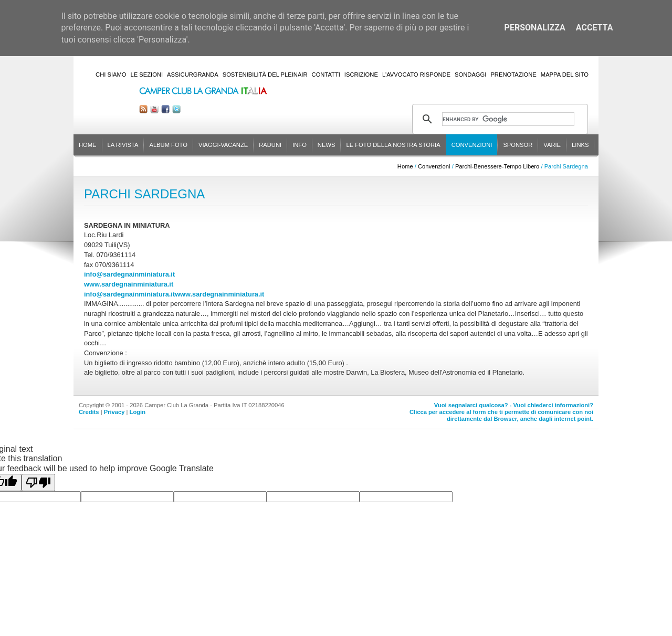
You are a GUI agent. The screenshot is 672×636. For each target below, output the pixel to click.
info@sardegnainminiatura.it (129, 274)
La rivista (123, 145)
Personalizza (535, 28)
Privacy (114, 412)
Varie (552, 145)
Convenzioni (472, 145)
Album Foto (168, 145)
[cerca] (508, 119)
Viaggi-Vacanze (223, 145)
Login (138, 412)
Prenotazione (513, 75)
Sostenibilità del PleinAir (265, 75)
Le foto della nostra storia (393, 145)
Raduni (270, 145)
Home (88, 145)
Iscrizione (361, 75)
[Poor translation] (38, 483)
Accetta (595, 28)
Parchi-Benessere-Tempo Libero (497, 166)
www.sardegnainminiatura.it (129, 284)
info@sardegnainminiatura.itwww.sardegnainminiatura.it (174, 294)
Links (580, 145)
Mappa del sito (565, 75)
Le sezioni (147, 75)
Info (300, 145)
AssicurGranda (193, 75)
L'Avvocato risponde (416, 75)
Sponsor (518, 145)
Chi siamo (111, 75)
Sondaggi (470, 75)
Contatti (326, 75)
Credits (89, 412)
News (327, 145)
